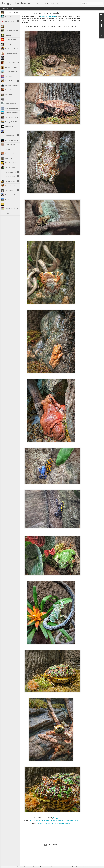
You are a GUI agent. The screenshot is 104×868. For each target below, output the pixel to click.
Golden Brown (9, 99)
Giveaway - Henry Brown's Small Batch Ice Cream (19, 72)
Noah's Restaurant (10, 145)
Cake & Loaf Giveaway (11, 53)
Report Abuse (86, 867)
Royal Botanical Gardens (48, 16)
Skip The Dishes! (10, 22)
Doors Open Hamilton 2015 (12, 131)
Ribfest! (7, 200)
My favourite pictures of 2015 (13, 104)
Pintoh (7, 26)
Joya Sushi (8, 35)
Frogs (46, 823)
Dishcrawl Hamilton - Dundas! (13, 209)
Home (13, 8)
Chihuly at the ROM (10, 40)
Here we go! (8, 213)
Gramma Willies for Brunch (12, 136)
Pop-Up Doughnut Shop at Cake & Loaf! (16, 172)
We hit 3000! (8, 76)
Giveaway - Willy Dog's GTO (13, 67)
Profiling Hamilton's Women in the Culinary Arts (18, 17)
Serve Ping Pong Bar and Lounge (14, 117)
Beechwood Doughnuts (11, 85)
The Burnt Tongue (10, 168)
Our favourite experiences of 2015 (14, 108)
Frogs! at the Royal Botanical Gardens (15, 12)
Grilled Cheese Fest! (11, 163)
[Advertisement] (91, 45)
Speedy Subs (9, 158)
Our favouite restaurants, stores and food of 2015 (18, 113)
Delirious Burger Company (12, 186)
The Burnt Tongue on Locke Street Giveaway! (17, 58)
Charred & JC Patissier (11, 154)
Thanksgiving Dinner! (11, 181)
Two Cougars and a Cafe (12, 177)
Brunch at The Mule (10, 90)
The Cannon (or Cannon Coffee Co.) (15, 195)
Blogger (80, 867)
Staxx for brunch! (10, 149)
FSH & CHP (8, 44)
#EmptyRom (8, 95)
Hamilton (51, 823)
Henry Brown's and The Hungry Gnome (16, 31)
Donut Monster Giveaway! (12, 63)
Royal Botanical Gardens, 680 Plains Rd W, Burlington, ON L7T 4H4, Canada (54, 821)
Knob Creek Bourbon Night (12, 49)
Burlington (40, 823)
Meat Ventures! (9, 126)
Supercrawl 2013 (10, 190)
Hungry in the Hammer (60, 818)
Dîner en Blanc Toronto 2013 (13, 204)
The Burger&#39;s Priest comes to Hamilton (17, 122)
